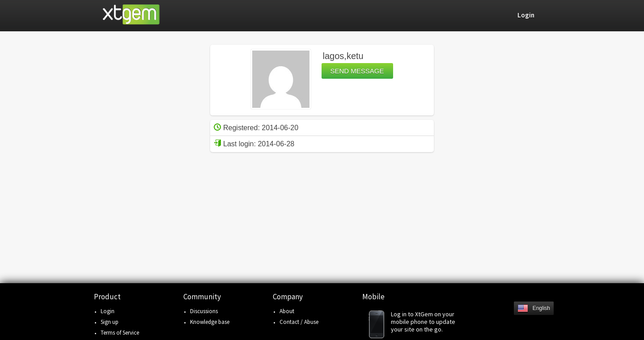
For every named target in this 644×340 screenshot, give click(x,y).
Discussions (204, 311)
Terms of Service (120, 333)
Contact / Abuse (299, 322)
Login (108, 311)
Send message (357, 71)
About (287, 311)
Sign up (110, 322)
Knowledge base (210, 322)
